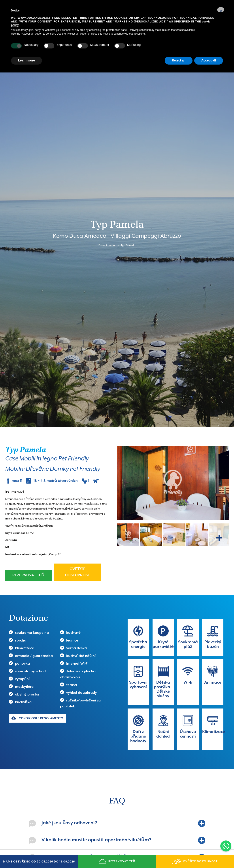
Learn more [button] (26, 60)
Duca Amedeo (107, 227)
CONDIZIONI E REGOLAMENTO (37, 682)
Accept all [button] (209, 60)
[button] (221, 10)
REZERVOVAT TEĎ (28, 539)
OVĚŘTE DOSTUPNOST (77, 536)
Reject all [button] (178, 60)
